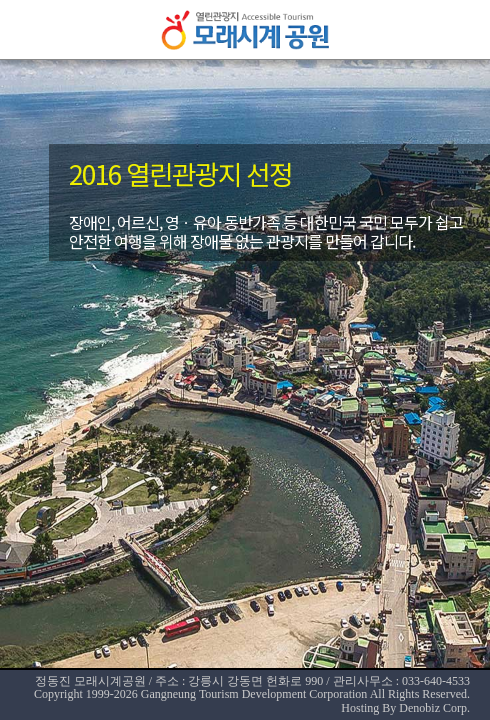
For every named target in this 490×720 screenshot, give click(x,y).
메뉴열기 (30, 30)
